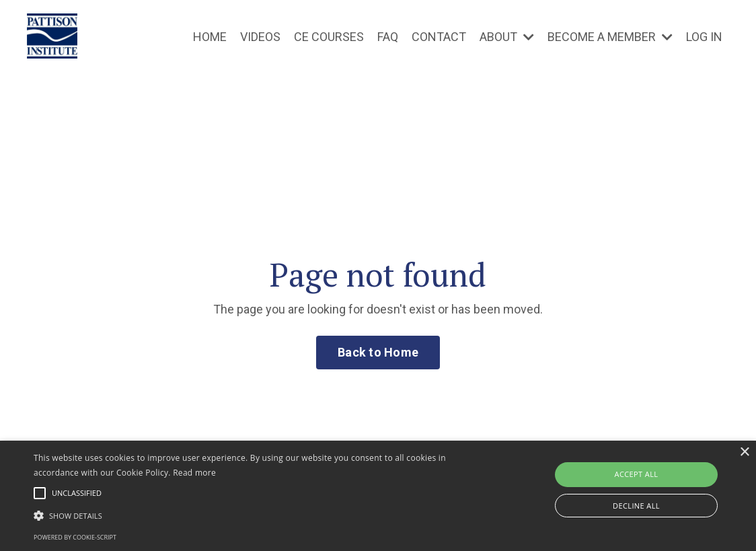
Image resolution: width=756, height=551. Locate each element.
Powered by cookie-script (75, 537)
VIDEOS (260, 37)
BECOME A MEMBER (610, 37)
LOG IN (704, 37)
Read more (194, 473)
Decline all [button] (636, 506)
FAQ (388, 37)
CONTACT (439, 37)
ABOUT (507, 37)
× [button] (744, 452)
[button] (258, 515)
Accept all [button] (637, 474)
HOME (210, 37)
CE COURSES (329, 37)
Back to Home (378, 352)
